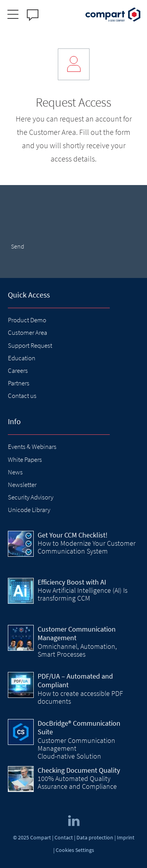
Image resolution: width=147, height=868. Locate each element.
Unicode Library (29, 510)
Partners (19, 383)
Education (22, 358)
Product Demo (27, 320)
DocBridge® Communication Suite (79, 728)
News (15, 472)
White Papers (25, 459)
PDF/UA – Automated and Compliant (75, 681)
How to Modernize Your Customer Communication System (87, 547)
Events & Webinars (32, 447)
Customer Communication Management (77, 634)
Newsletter (22, 485)
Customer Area (27, 332)
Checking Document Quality (79, 770)
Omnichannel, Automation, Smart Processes (77, 650)
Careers (18, 370)
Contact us (22, 396)
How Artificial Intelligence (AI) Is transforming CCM (83, 594)
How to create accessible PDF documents (80, 697)
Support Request (30, 345)
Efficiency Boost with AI (72, 582)
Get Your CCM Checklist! (73, 535)
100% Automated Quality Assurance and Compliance (77, 782)
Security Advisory (31, 497)
